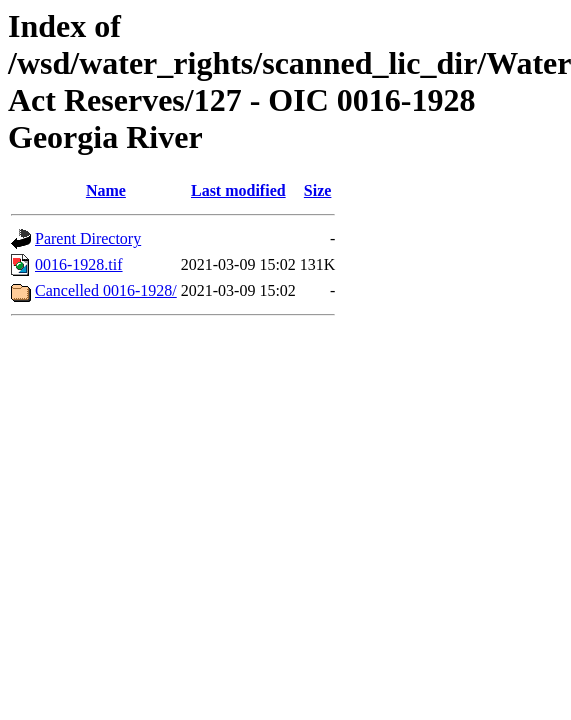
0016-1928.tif (79, 264)
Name (106, 190)
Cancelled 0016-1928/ (106, 290)
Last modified (238, 190)
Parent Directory (88, 238)
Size (318, 190)
